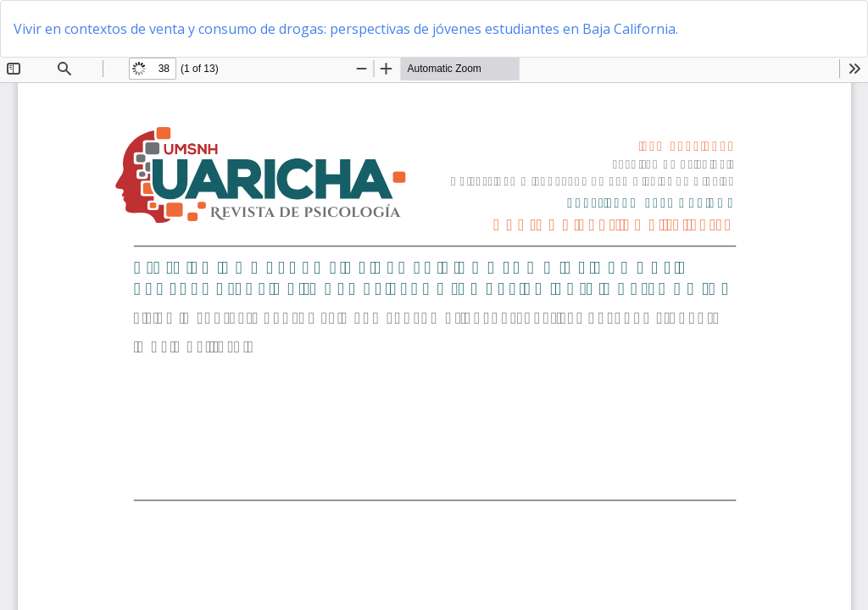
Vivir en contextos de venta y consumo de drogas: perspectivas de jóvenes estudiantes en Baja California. (346, 29)
